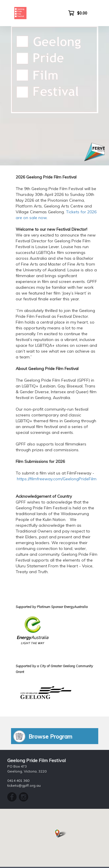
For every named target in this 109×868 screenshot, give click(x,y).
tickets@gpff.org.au (24, 785)
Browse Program (50, 737)
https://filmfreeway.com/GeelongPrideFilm (57, 479)
